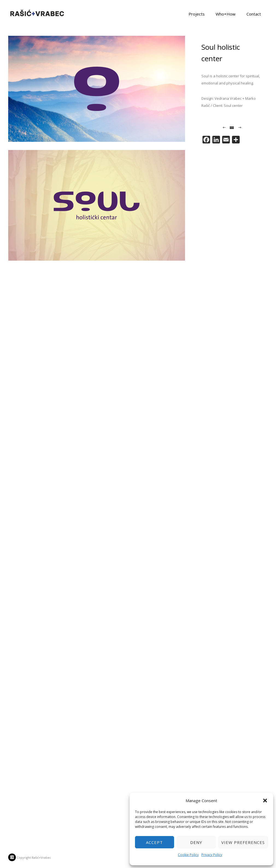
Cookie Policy (188, 855)
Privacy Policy (212, 855)
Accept (154, 842)
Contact (254, 14)
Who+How (226, 14)
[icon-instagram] (12, 857)
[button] (265, 801)
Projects (197, 14)
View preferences (243, 842)
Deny (196, 842)
